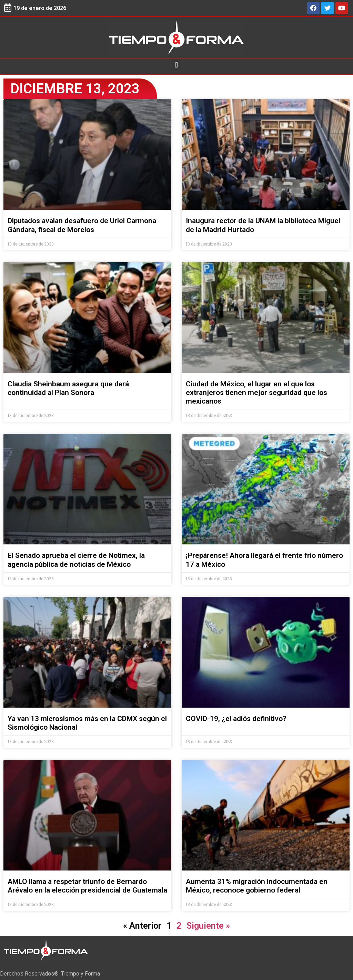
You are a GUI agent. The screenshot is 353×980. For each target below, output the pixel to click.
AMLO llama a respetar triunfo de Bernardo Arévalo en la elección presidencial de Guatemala (87, 886)
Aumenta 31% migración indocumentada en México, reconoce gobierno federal (257, 886)
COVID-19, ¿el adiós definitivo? (236, 719)
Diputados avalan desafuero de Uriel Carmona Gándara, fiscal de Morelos (82, 225)
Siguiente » (208, 926)
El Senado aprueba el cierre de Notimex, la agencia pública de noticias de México (76, 560)
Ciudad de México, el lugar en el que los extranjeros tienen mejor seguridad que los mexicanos (256, 393)
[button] (176, 65)
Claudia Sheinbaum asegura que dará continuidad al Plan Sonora (68, 388)
